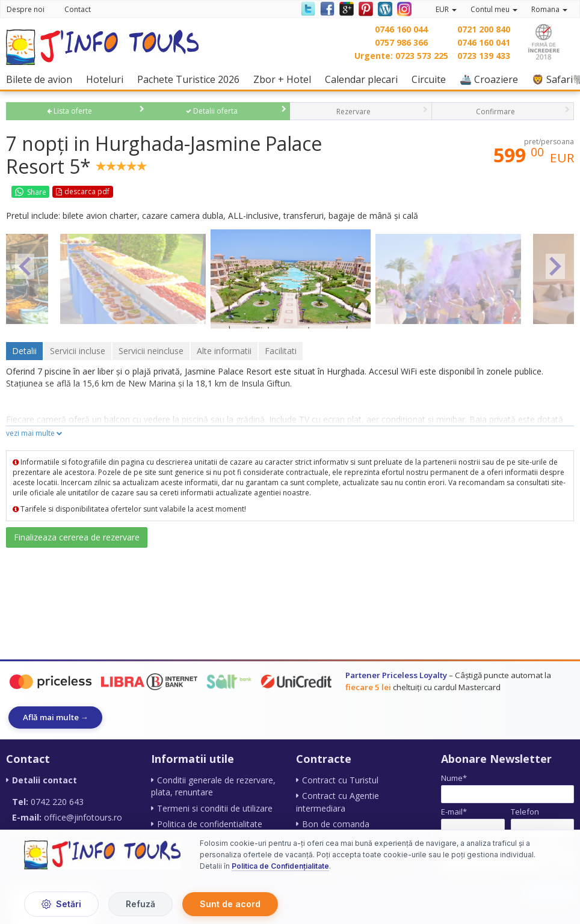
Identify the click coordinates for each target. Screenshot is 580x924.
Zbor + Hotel (285, 79)
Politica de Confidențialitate (280, 867)
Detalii (24, 351)
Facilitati (281, 351)
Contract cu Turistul (340, 781)
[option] (291, 279)
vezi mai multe (34, 433)
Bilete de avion (42, 79)
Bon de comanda (336, 824)
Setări (61, 904)
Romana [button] (549, 9)
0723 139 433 (484, 56)
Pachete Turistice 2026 (191, 79)
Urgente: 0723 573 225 (401, 56)
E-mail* (454, 812)
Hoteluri (108, 79)
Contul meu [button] (494, 9)
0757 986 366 (401, 42)
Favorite (138, 191)
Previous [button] (25, 266)
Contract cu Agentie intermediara (338, 802)
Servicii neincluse (151, 351)
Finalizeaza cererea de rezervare (77, 537)
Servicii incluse (78, 351)
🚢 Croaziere (492, 79)
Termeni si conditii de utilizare (215, 808)
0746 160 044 (401, 29)
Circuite (432, 79)
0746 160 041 (484, 42)
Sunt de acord (230, 904)
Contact (78, 9)
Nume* (454, 779)
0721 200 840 (484, 29)
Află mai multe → (56, 717)
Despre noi (26, 9)
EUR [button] (446, 9)
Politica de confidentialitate (210, 824)
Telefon (525, 812)
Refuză (140, 904)
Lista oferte (69, 111)
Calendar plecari (364, 79)
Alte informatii (224, 351)
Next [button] (555, 266)
